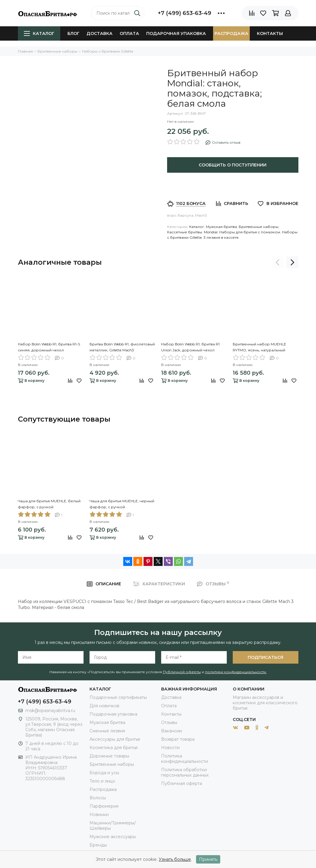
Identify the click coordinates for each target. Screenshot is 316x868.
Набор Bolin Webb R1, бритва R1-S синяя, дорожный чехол (49, 347)
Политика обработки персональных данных (185, 772)
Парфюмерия (104, 806)
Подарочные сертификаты (118, 697)
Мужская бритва (221, 227)
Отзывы (169, 722)
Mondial (211, 232)
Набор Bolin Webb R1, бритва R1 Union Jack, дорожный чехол (190, 347)
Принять (208, 859)
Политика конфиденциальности (185, 759)
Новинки (99, 815)
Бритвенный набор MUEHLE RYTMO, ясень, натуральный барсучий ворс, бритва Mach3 (261, 347)
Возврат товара (178, 739)
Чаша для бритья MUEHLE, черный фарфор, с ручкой (122, 504)
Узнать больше (175, 859)
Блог (73, 33)
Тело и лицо (102, 781)
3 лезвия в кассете (221, 237)
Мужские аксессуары (113, 837)
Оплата (129, 33)
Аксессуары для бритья (115, 739)
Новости (170, 748)
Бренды (98, 845)
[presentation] (278, 262)
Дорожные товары (109, 756)
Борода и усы (104, 773)
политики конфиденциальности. (236, 672)
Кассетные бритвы (185, 232)
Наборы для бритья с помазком (250, 232)
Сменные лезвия (107, 731)
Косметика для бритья (114, 748)
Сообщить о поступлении (233, 165)
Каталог (39, 33)
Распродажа (231, 33)
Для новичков (104, 706)
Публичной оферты (182, 672)
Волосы (98, 798)
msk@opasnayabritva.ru (50, 711)
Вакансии (172, 731)
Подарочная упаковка (176, 33)
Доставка (100, 33)
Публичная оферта (182, 783)
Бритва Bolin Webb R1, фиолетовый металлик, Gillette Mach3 (122, 347)
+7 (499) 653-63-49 (185, 13)
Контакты (270, 33)
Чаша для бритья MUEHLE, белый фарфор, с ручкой (49, 504)
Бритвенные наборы (259, 227)
